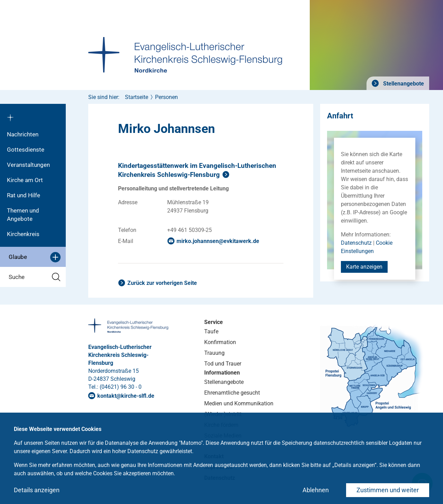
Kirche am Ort (25, 180)
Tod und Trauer (223, 364)
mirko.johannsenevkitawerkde (218, 241)
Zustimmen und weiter (388, 490)
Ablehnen (316, 490)
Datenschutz (356, 243)
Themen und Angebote (23, 215)
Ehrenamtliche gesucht (232, 393)
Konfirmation (220, 342)
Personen (166, 97)
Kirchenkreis (23, 234)
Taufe (211, 331)
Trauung (214, 353)
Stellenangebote (403, 84)
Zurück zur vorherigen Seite (162, 283)
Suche (35, 277)
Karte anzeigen (364, 267)
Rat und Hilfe (24, 195)
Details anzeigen (37, 490)
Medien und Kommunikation (239, 403)
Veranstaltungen (28, 165)
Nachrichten (23, 134)
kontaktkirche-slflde (126, 396)
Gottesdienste (26, 150)
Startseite (137, 97)
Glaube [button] (35, 257)
